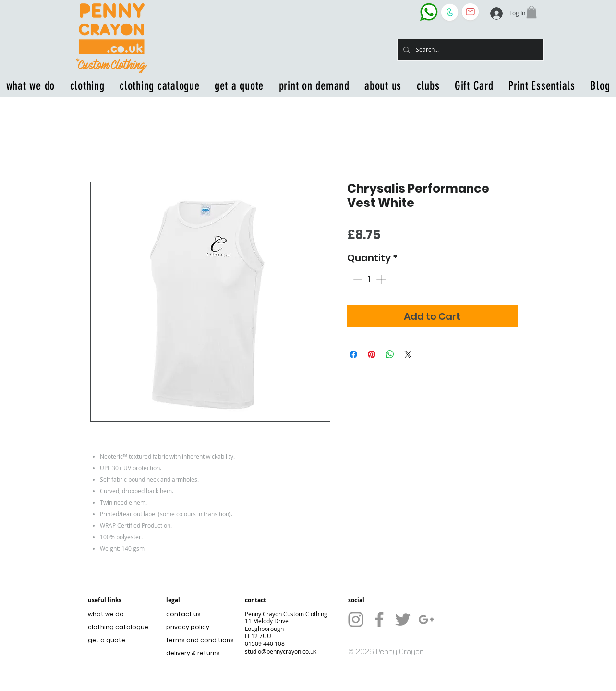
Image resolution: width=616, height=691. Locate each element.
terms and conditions (198, 640)
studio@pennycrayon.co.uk (281, 651)
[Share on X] (408, 354)
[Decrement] (357, 279)
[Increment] (382, 279)
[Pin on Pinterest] (372, 354)
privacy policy (188, 627)
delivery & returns (193, 653)
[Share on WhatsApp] (390, 354)
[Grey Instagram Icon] (356, 619)
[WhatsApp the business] (429, 12)
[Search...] (469, 50)
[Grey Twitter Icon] (403, 619)
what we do (106, 614)
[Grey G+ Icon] (426, 619)
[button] (531, 12)
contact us (183, 614)
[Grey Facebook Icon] (379, 619)
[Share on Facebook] (353, 354)
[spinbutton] (369, 279)
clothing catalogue (118, 627)
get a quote (107, 640)
